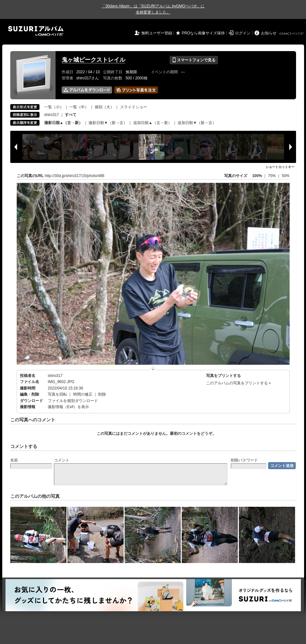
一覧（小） (54, 107)
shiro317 (52, 115)
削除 (102, 394)
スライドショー (134, 107)
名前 (14, 460)
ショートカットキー (280, 167)
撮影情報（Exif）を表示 (68, 407)
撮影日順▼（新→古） (108, 123)
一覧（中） (79, 107)
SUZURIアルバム (36, 31)
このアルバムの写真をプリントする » (239, 383)
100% (257, 176)
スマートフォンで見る (194, 60)
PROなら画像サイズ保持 (203, 33)
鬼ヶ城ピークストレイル (93, 60)
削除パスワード (244, 460)
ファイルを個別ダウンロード (73, 401)
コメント (62, 460)
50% (285, 176)
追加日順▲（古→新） (153, 123)
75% (272, 176)
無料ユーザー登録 (157, 33)
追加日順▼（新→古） (197, 123)
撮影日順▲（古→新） (64, 123)
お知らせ (269, 33)
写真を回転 (57, 394)
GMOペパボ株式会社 (292, 34)
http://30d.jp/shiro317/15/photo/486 (75, 176)
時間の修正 (83, 394)
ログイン (243, 33)
